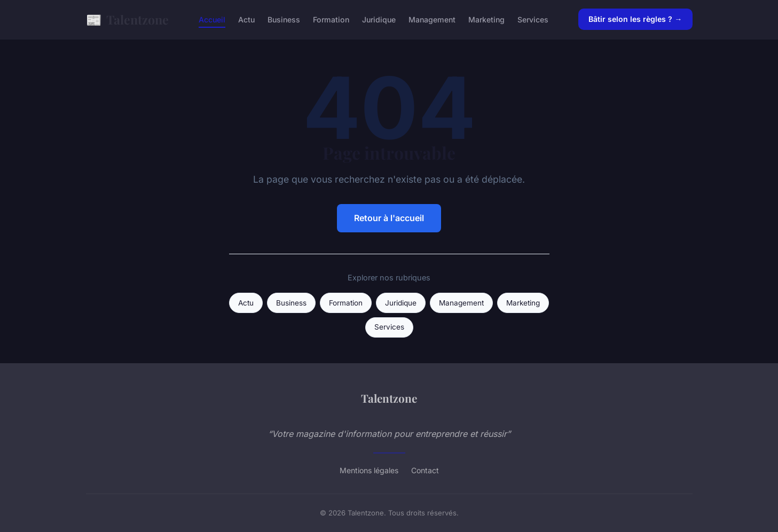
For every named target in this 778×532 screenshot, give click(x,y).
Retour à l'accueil (389, 218)
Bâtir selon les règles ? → (635, 19)
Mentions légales (369, 470)
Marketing (486, 19)
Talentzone (127, 19)
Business (284, 19)
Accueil (212, 19)
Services (533, 19)
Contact (425, 470)
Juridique (379, 19)
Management (432, 19)
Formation (331, 19)
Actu (246, 19)
